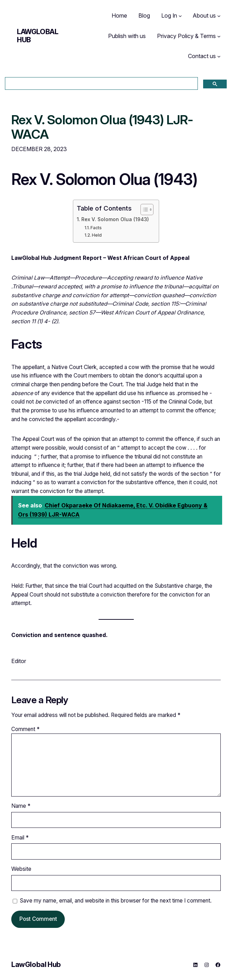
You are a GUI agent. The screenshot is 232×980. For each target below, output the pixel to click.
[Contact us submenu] (219, 56)
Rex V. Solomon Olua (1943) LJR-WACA (102, 127)
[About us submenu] (219, 16)
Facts (96, 228)
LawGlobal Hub (37, 36)
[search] (101, 84)
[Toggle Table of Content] (143, 210)
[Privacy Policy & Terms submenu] (219, 36)
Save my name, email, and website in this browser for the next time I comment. (116, 901)
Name (21, 806)
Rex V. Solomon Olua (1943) (115, 219)
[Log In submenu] (180, 16)
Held (97, 235)
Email (20, 838)
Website (21, 869)
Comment (25, 729)
